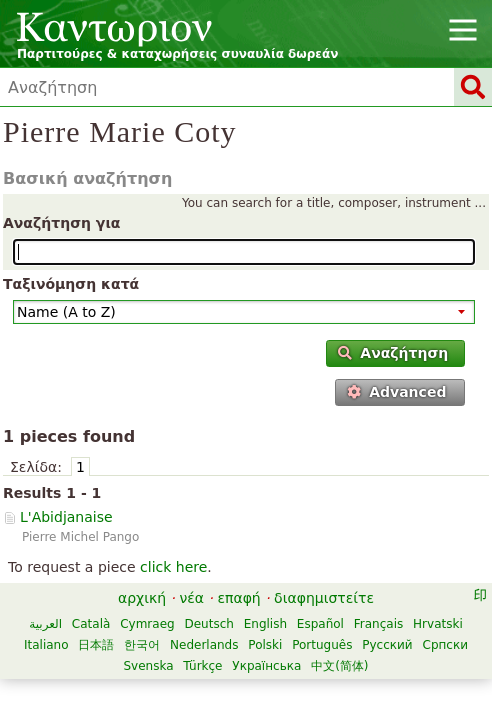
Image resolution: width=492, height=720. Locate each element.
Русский (387, 645)
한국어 (142, 645)
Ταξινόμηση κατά (71, 284)
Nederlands (204, 645)
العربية (45, 624)
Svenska (148, 666)
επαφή (238, 598)
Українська (266, 666)
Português (322, 645)
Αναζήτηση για (61, 223)
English (265, 624)
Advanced (397, 392)
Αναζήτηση (393, 353)
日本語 (96, 645)
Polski (265, 645)
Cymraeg (147, 624)
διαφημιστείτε (324, 598)
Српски (446, 645)
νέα (191, 598)
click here (173, 567)
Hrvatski (438, 624)
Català (91, 624)
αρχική (142, 598)
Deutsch (208, 624)
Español (320, 624)
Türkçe (202, 666)
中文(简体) (339, 666)
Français (378, 624)
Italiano (46, 645)
